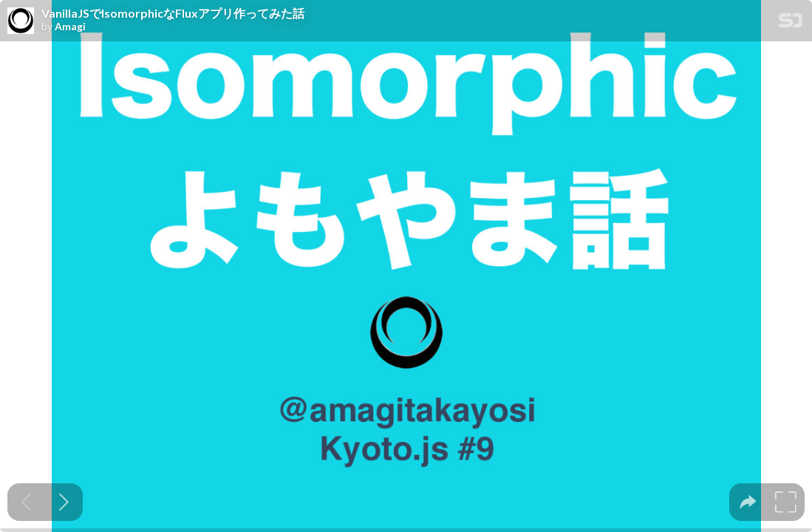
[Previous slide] (26, 502)
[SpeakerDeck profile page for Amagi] (21, 21)
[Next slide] (64, 502)
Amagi (70, 27)
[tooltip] (748, 502)
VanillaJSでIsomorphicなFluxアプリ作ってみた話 (173, 13)
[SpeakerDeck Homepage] (791, 23)
